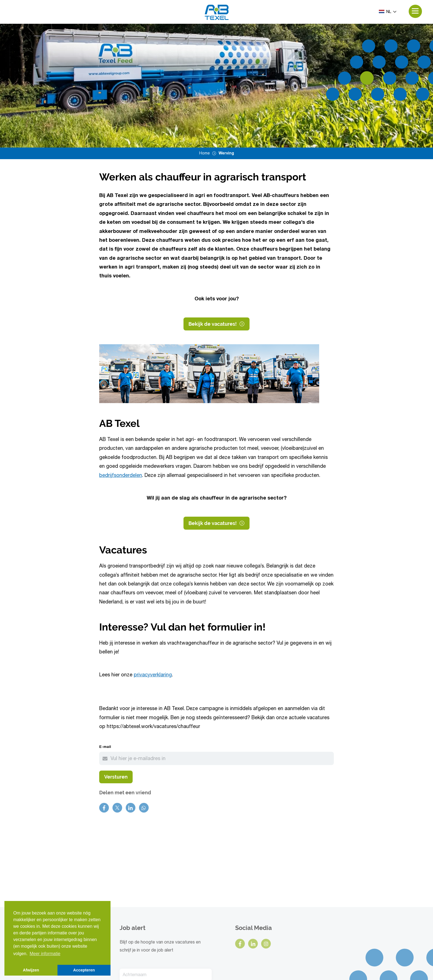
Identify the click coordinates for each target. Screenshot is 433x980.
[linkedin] (253, 885)
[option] (216, 86)
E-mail (105, 748)
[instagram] (266, 885)
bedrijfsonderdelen (121, 477)
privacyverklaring (153, 676)
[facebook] (240, 885)
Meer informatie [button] (45, 954)
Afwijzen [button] (31, 970)
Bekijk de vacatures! (216, 325)
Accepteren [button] (84, 970)
